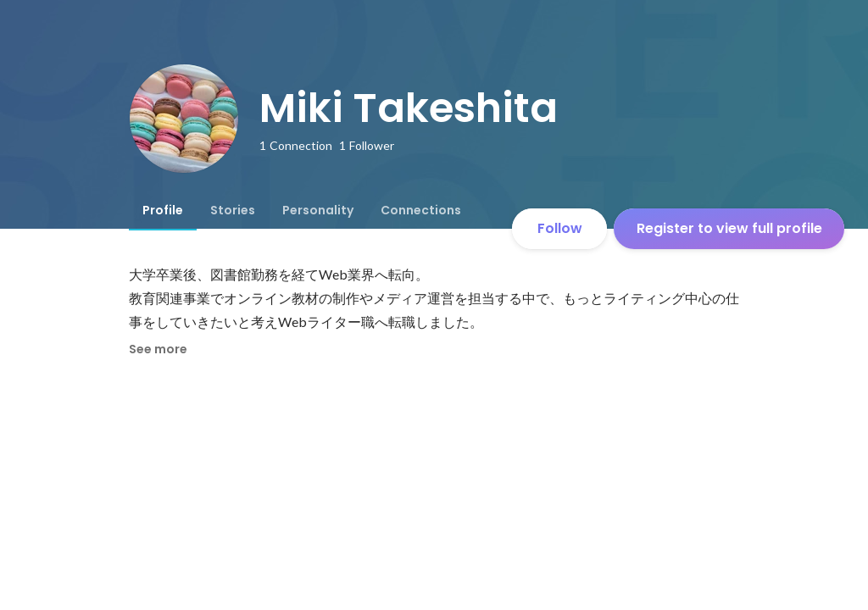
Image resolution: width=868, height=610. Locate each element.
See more (158, 349)
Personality (318, 210)
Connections (421, 210)
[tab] (163, 210)
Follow (560, 228)
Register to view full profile (729, 228)
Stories (233, 210)
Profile (163, 210)
